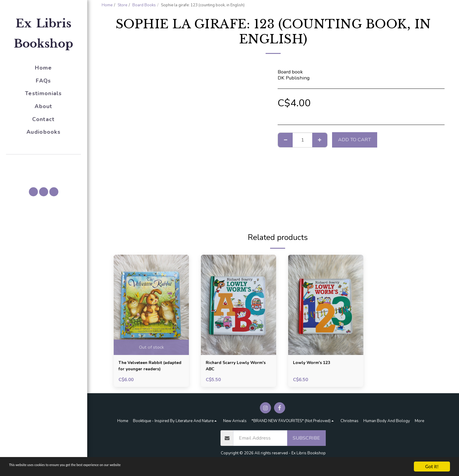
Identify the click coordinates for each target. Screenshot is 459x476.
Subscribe (306, 440)
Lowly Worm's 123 (315, 363)
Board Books (144, 5)
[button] (44, 163)
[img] (151, 305)
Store (122, 5)
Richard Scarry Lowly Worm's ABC (230, 367)
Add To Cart (354, 140)
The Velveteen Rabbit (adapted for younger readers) (145, 367)
